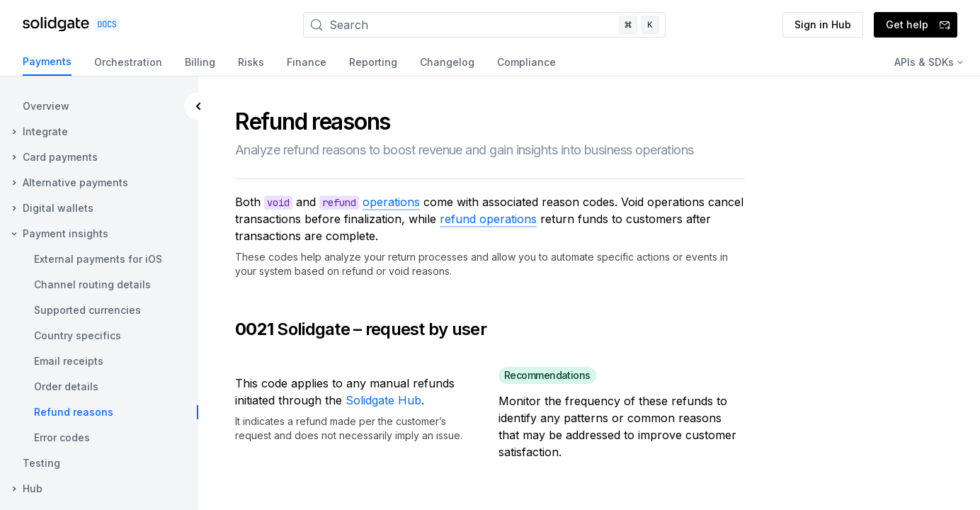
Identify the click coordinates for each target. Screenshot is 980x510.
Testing (41, 463)
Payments (47, 61)
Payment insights (65, 233)
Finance (307, 62)
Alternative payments (75, 182)
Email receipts (69, 361)
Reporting (373, 62)
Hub (33, 488)
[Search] (484, 25)
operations (391, 202)
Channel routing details (92, 284)
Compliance (526, 62)
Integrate (45, 131)
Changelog (447, 62)
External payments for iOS (98, 259)
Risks (251, 62)
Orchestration (128, 62)
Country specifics (78, 335)
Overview (46, 106)
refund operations (488, 219)
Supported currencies (87, 310)
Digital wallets (58, 208)
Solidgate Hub (383, 400)
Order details (66, 386)
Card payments (60, 157)
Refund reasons (74, 412)
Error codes (62, 437)
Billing (200, 62)
